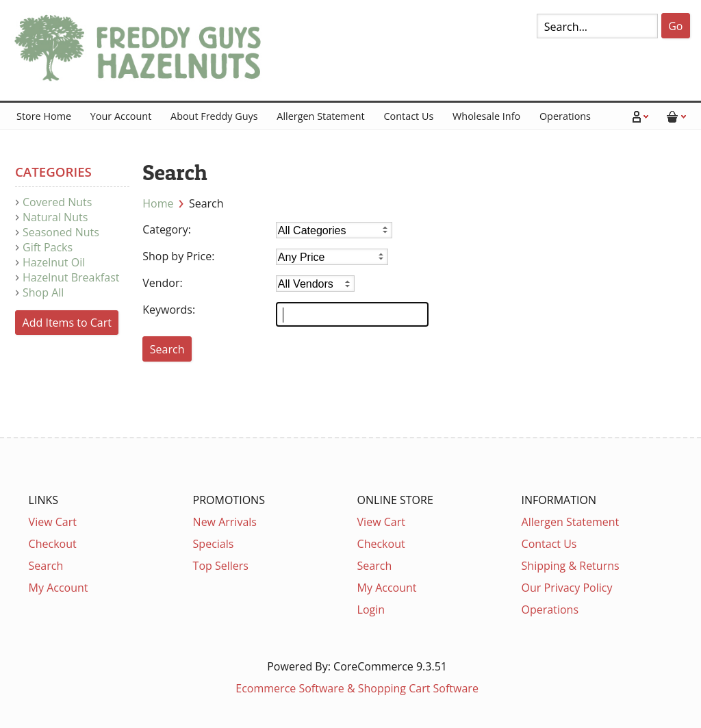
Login (371, 610)
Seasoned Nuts (61, 232)
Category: (167, 229)
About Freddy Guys (214, 116)
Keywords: (169, 310)
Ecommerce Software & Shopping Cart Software (357, 688)
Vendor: (163, 283)
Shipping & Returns (571, 566)
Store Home (44, 116)
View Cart (53, 522)
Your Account (121, 116)
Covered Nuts (57, 202)
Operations (565, 116)
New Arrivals (225, 522)
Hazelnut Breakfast (71, 277)
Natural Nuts (55, 217)
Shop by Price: (178, 256)
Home (158, 203)
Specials (214, 544)
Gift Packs (48, 247)
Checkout (53, 544)
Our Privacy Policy (567, 588)
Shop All (43, 292)
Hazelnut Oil (54, 262)
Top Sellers (221, 566)
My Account (59, 588)
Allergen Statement (320, 116)
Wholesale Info (486, 116)
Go (675, 26)
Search (46, 566)
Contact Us (408, 116)
